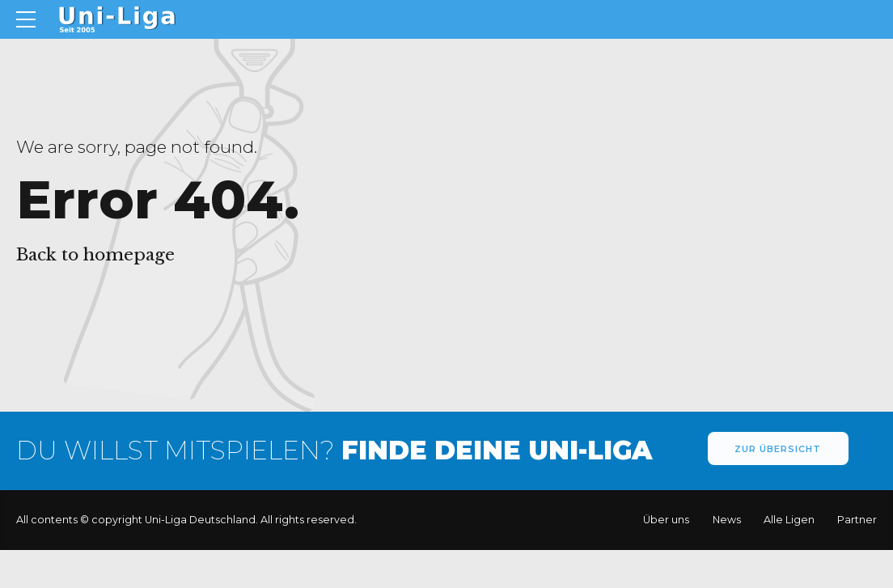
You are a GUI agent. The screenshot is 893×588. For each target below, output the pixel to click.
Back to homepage (95, 255)
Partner (857, 520)
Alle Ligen (789, 520)
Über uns (666, 520)
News (727, 520)
